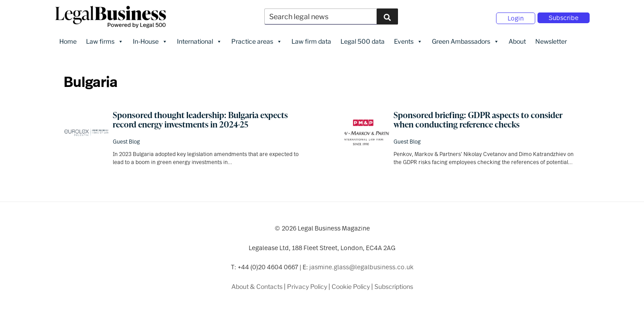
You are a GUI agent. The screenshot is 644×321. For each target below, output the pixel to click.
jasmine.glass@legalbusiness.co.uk (361, 266)
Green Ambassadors (466, 41)
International (199, 41)
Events (408, 41)
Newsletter (551, 40)
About (517, 40)
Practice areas (257, 41)
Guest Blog (126, 141)
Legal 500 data (363, 40)
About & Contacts (257, 286)
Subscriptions (394, 286)
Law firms (105, 41)
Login (516, 18)
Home (68, 40)
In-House (150, 41)
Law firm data (311, 40)
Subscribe (564, 18)
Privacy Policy (307, 286)
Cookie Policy (351, 286)
